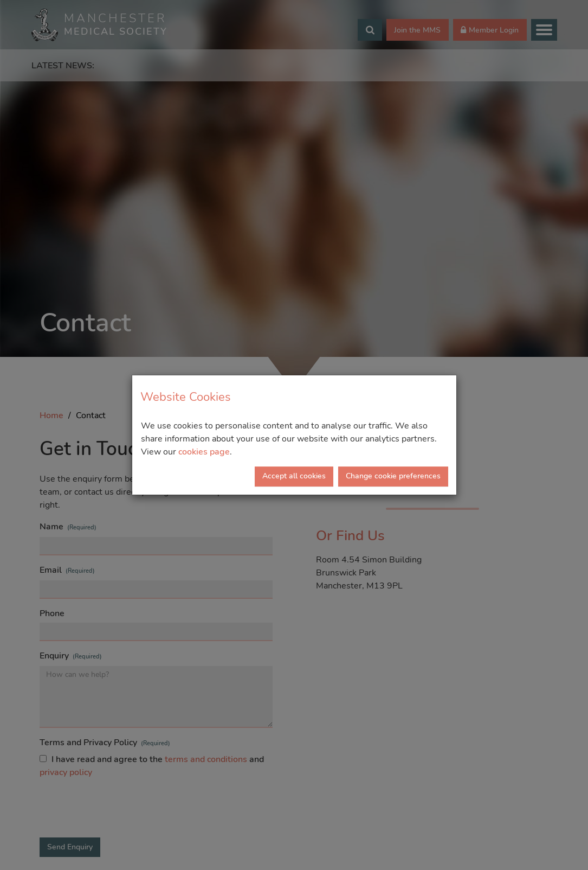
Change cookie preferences (393, 476)
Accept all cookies (294, 476)
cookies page (204, 452)
